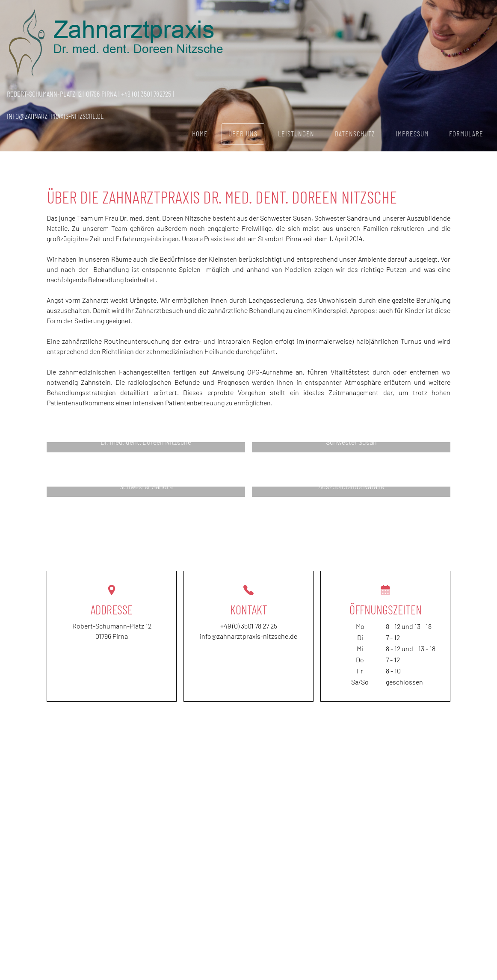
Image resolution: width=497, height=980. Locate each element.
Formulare (466, 133)
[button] (146, 447)
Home (200, 133)
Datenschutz (355, 133)
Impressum (412, 133)
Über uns (243, 133)
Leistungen (296, 133)
